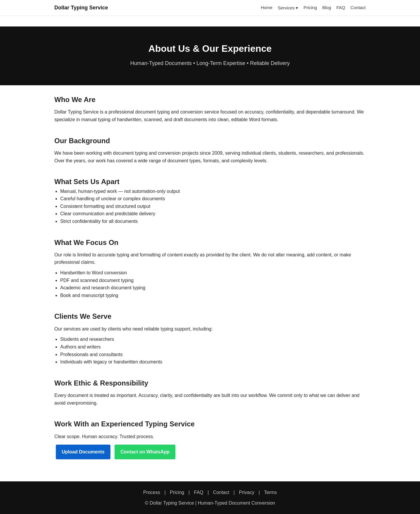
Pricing (310, 7)
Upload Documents (83, 452)
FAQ (341, 7)
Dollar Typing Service (81, 8)
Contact (358, 7)
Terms (271, 492)
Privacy (246, 492)
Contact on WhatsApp (145, 452)
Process (152, 492)
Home (267, 7)
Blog (327, 7)
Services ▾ (288, 8)
